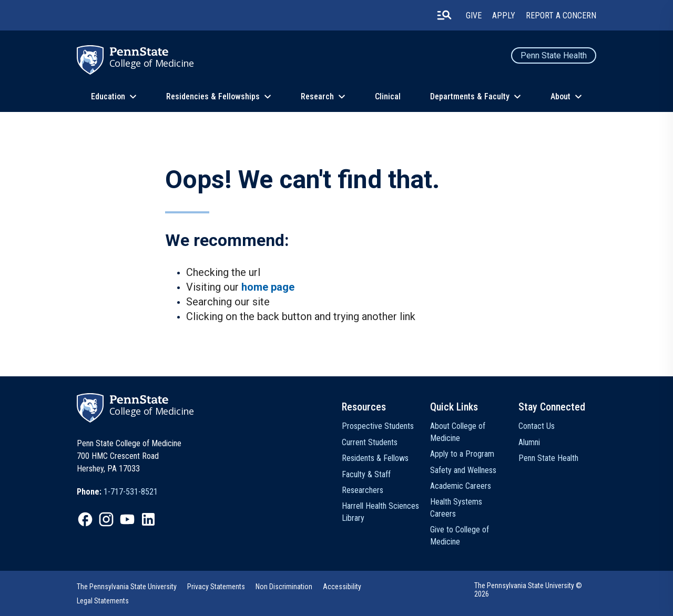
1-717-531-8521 (131, 492)
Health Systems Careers (456, 507)
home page (268, 287)
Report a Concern (561, 16)
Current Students (370, 442)
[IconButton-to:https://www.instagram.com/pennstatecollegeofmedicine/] (106, 519)
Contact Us (537, 426)
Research (317, 96)
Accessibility (342, 587)
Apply (504, 16)
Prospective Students (378, 426)
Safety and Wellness (463, 470)
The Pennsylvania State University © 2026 (528, 590)
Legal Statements (103, 601)
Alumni (529, 442)
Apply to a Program (462, 454)
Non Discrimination (284, 587)
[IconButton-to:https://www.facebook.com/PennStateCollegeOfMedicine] (85, 519)
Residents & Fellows (375, 458)
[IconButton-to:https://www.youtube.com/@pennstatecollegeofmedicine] (127, 519)
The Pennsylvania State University (127, 587)
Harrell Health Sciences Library (380, 512)
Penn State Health (554, 55)
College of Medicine (152, 63)
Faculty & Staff (366, 474)
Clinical (388, 96)
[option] (117, 492)
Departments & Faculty (470, 96)
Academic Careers (461, 486)
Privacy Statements (216, 587)
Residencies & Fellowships (213, 96)
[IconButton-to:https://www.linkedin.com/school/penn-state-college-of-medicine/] (148, 519)
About (560, 96)
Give (474, 16)
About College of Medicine (458, 432)
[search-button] (444, 15)
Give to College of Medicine (460, 535)
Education (108, 96)
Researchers (363, 490)
